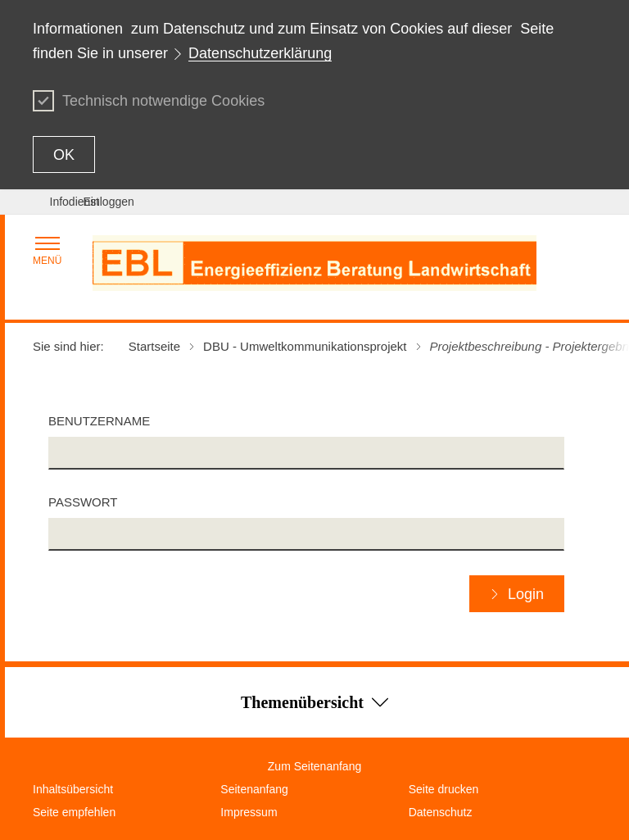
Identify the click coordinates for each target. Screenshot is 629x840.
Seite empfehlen (74, 812)
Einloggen (109, 202)
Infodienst (75, 202)
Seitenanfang (254, 789)
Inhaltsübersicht (73, 789)
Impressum (249, 812)
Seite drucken (444, 789)
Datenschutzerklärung (260, 53)
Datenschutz (441, 812)
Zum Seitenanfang (314, 766)
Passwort (83, 502)
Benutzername (99, 421)
